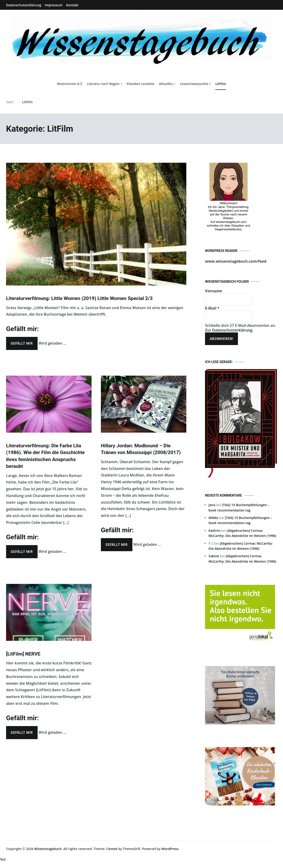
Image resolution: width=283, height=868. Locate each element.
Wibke (213, 518)
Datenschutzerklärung (24, 5)
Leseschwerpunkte (194, 84)
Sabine (214, 556)
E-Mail (212, 308)
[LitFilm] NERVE (23, 654)
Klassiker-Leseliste (140, 84)
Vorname (214, 291)
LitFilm (221, 84)
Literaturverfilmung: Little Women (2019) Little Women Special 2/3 (79, 298)
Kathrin (214, 531)
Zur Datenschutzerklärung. (229, 330)
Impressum (53, 5)
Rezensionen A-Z (70, 84)
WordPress (170, 849)
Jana (212, 505)
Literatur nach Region (103, 84)
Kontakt (72, 5)
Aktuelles (166, 84)
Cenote (112, 849)
